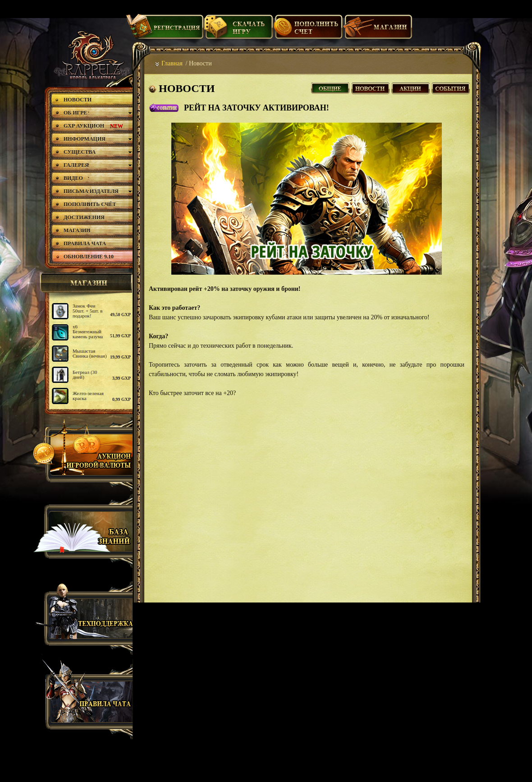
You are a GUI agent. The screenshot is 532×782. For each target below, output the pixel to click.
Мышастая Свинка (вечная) (90, 353)
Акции (410, 87)
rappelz (91, 55)
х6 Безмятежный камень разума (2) (88, 334)
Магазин (378, 30)
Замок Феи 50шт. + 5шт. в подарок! (88, 311)
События (451, 87)
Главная (172, 63)
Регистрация (165, 30)
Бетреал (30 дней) (85, 375)
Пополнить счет (308, 30)
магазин (85, 283)
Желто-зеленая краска (88, 396)
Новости (370, 87)
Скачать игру (238, 30)
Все (330, 87)
